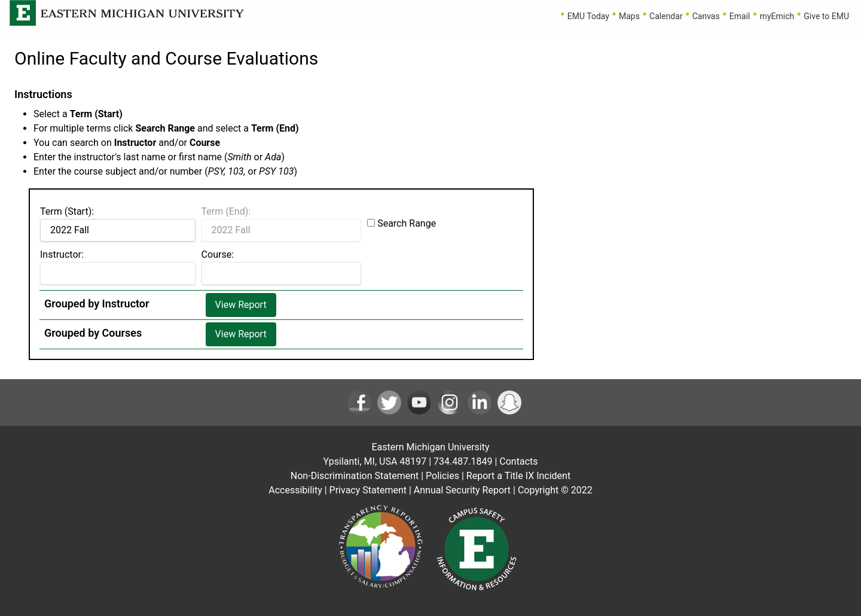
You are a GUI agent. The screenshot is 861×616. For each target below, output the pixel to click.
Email (740, 16)
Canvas (706, 16)
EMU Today (588, 16)
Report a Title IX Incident (518, 476)
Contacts (518, 461)
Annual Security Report (462, 490)
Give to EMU (826, 16)
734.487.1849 (463, 461)
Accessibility (295, 490)
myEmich (777, 16)
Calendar (666, 16)
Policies (442, 476)
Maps (629, 16)
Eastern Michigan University (430, 447)
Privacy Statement (368, 490)
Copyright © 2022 (555, 490)
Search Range (407, 223)
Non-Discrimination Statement (355, 476)
